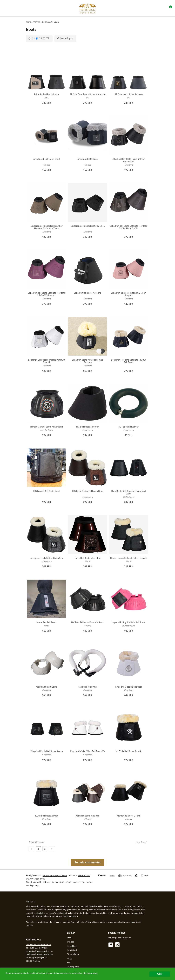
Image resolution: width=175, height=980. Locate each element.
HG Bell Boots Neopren (88, 427)
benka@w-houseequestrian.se (39, 954)
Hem (28, 22)
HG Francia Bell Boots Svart (47, 491)
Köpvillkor (72, 946)
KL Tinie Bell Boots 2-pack (129, 751)
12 (32, 38)
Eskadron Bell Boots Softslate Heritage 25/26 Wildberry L (47, 294)
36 (39, 38)
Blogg (70, 958)
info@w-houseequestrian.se (38, 944)
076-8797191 (84, 875)
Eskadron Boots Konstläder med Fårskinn (87, 361)
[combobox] (65, 39)
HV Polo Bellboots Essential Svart (87, 622)
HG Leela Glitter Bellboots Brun (88, 491)
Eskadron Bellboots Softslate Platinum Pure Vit (47, 361)
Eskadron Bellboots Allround (87, 293)
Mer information (90, 973)
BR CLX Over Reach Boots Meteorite (88, 94)
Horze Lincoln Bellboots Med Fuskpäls (129, 558)
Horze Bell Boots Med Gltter (88, 558)
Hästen (37, 22)
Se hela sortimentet (87, 862)
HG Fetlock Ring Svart (129, 427)
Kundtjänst (72, 950)
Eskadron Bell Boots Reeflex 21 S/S (88, 226)
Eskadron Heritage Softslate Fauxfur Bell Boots (129, 361)
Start (69, 938)
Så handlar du (73, 954)
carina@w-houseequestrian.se (39, 951)
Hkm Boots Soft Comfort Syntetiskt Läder (129, 492)
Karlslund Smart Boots (46, 687)
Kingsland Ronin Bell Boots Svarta (47, 751)
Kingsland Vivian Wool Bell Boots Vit (88, 751)
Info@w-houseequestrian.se (55, 875)
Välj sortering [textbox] (64, 38)
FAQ (69, 962)
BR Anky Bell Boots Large (46, 94)
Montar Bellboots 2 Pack (129, 816)
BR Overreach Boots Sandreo (129, 94)
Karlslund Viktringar (88, 687)
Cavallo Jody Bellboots (88, 159)
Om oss (70, 942)
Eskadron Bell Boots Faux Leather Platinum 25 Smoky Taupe (46, 227)
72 (46, 38)
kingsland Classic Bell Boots (129, 687)
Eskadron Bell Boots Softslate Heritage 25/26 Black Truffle (129, 227)
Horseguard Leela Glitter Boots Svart (47, 558)
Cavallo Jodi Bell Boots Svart (46, 159)
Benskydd (47, 22)
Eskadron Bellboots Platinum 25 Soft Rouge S (129, 294)
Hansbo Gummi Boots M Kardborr (47, 427)
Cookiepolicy (73, 967)
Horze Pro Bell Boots (46, 622)
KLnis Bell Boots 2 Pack (47, 816)
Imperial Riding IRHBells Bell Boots (129, 622)
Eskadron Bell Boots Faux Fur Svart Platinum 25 (129, 160)
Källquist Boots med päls (87, 816)
